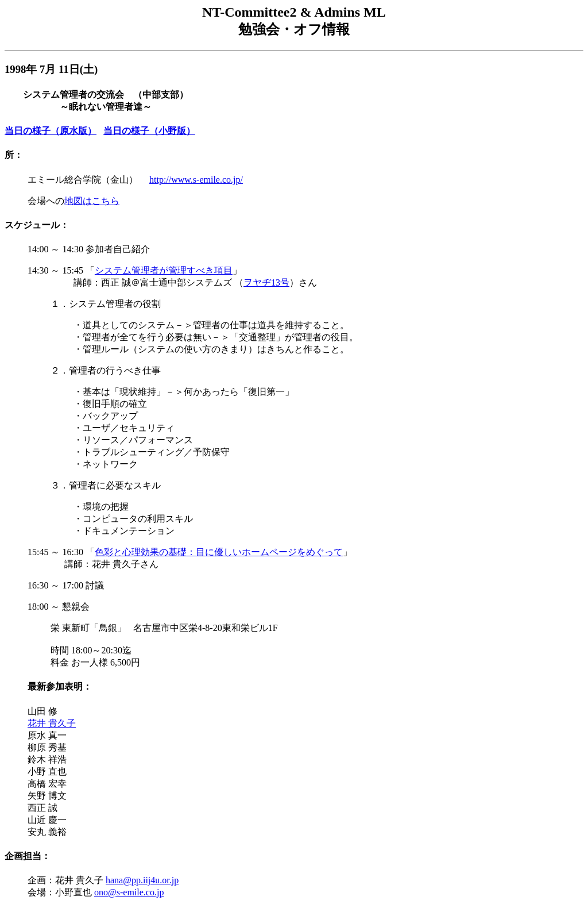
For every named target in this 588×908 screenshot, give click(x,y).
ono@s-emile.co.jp (129, 892)
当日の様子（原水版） (51, 131)
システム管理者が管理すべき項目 (164, 270)
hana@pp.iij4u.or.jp (142, 880)
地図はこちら (92, 201)
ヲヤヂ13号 (266, 282)
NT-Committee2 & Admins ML (294, 12)
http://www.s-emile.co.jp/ (196, 180)
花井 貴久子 (52, 723)
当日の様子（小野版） (149, 131)
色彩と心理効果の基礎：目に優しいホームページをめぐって (219, 552)
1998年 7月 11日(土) (51, 69)
